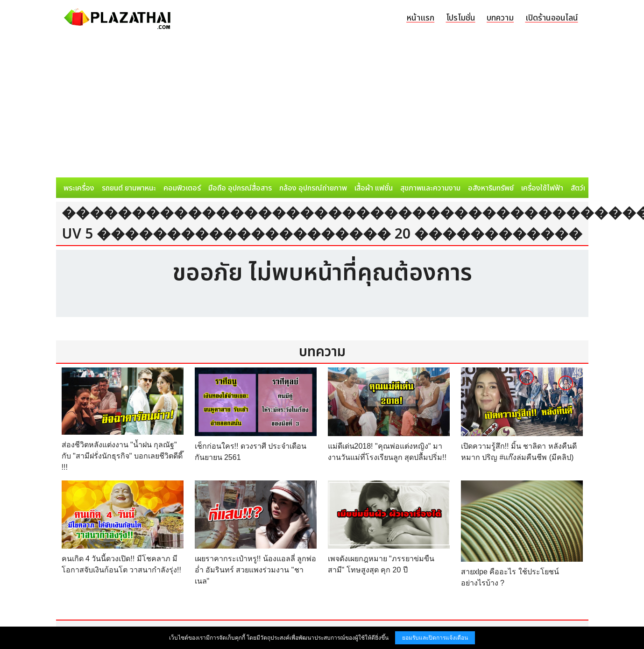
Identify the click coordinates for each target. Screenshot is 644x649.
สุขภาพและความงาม (430, 188)
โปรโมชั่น (461, 18)
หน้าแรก (420, 18)
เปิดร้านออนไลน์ (552, 18)
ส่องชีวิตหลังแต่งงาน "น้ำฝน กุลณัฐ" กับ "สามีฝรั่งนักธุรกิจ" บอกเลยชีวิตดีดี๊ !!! (122, 456)
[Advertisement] (322, 107)
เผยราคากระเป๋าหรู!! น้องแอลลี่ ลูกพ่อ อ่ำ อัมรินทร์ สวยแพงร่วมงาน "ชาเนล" (256, 570)
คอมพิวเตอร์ (182, 188)
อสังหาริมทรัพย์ (491, 188)
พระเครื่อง (79, 188)
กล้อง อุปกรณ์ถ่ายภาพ (313, 188)
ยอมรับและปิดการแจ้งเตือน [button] (435, 638)
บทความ (500, 18)
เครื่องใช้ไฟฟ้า (542, 188)
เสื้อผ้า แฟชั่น (374, 188)
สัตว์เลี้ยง (584, 188)
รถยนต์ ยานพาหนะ (129, 188)
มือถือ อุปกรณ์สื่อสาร (240, 188)
